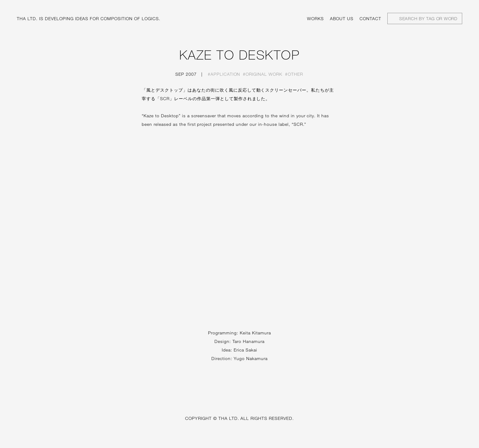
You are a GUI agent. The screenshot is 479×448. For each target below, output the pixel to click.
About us (342, 18)
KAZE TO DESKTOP (240, 55)
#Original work (263, 74)
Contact (370, 18)
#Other (294, 74)
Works (315, 18)
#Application (224, 74)
